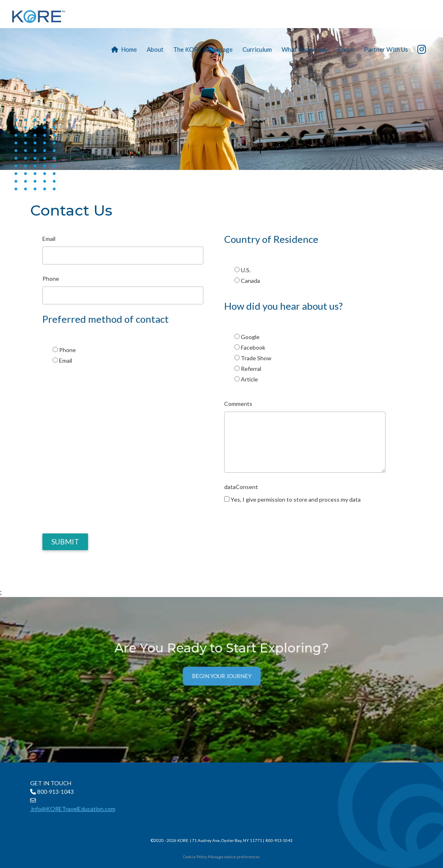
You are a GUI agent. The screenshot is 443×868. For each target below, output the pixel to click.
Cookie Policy (195, 857)
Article (249, 379)
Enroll (346, 49)
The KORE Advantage (203, 49)
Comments (238, 404)
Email (49, 239)
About (155, 49)
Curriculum (257, 49)
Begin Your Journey (221, 678)
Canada (250, 281)
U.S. (246, 270)
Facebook (253, 347)
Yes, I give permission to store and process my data (296, 499)
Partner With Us (386, 49)
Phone (51, 279)
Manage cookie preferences (234, 857)
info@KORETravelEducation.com (73, 809)
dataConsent (241, 487)
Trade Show (256, 358)
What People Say (305, 49)
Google (250, 337)
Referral (251, 369)
